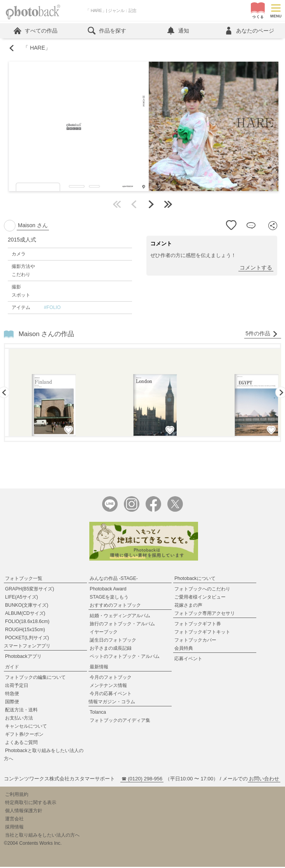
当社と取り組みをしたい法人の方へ (42, 836)
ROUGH (25, 631)
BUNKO (27, 606)
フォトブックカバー (195, 641)
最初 (117, 205)
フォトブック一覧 (24, 580)
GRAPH (30, 590)
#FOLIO (52, 308)
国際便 (12, 703)
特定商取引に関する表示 (31, 804)
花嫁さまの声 (188, 606)
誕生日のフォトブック (113, 641)
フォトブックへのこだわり (202, 590)
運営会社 (14, 820)
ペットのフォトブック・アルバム (125, 657)
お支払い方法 (19, 719)
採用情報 (14, 828)
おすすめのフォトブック (115, 606)
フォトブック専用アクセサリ (205, 614)
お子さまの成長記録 (111, 649)
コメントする (256, 268)
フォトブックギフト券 (198, 625)
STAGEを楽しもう (109, 598)
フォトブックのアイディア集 (120, 721)
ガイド (12, 668)
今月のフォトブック (111, 678)
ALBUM (25, 614)
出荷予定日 (17, 687)
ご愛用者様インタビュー (200, 598)
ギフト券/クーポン (24, 735)
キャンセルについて (26, 727)
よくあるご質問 (21, 744)
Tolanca (98, 713)
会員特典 (184, 649)
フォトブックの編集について (35, 678)
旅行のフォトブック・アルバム (122, 625)
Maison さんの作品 (47, 335)
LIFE (22, 598)
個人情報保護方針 (24, 812)
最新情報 (99, 668)
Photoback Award (108, 590)
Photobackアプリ (23, 657)
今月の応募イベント (111, 695)
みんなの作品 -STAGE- (114, 580)
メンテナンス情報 (108, 687)
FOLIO (27, 623)
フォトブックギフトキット (202, 633)
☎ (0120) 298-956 (142, 780)
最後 (168, 205)
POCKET (27, 639)
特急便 (12, 695)
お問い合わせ (264, 780)
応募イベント (188, 660)
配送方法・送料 (21, 711)
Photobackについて (195, 580)
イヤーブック (104, 633)
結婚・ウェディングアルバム (120, 617)
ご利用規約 (17, 796)
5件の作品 (262, 334)
